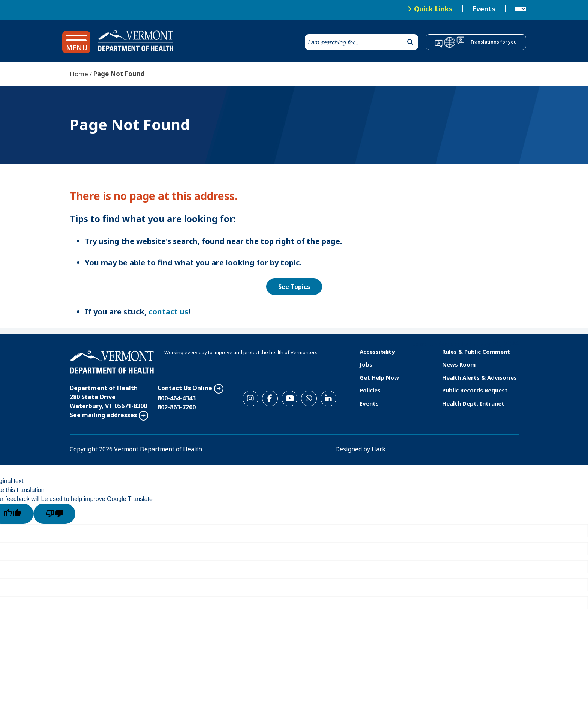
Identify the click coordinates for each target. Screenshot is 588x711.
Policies (370, 390)
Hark (379, 449)
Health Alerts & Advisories (479, 377)
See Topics (294, 287)
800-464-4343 (177, 398)
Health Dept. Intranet (473, 403)
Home (79, 74)
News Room (459, 364)
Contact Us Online (185, 388)
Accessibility (377, 352)
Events (484, 9)
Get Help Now (379, 377)
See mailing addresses (103, 415)
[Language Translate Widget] (520, 9)
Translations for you (493, 42)
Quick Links (433, 9)
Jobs (366, 364)
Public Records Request (475, 390)
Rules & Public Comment (476, 352)
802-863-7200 (177, 407)
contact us (168, 312)
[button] (76, 42)
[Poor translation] (54, 514)
